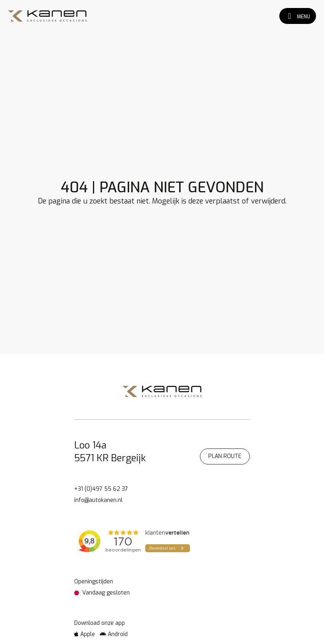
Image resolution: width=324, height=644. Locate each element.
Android (114, 634)
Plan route (225, 456)
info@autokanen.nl (98, 500)
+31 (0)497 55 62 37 (101, 489)
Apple (85, 634)
